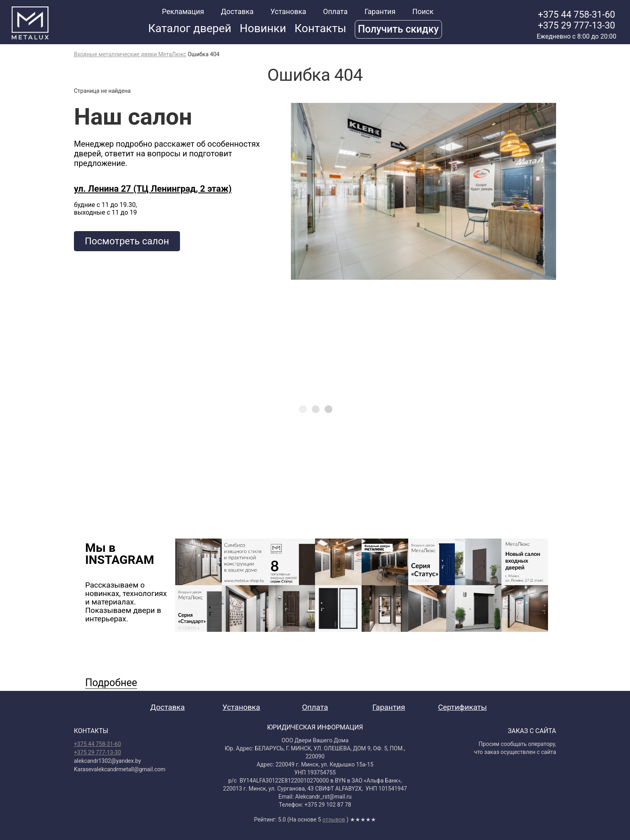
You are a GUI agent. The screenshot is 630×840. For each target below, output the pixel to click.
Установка (288, 11)
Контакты (320, 28)
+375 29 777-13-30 (577, 26)
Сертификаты (462, 707)
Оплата (335, 11)
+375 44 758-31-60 (577, 15)
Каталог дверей (190, 28)
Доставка (237, 11)
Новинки (263, 28)
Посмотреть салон (127, 241)
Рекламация (183, 11)
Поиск (423, 11)
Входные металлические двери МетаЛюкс (130, 54)
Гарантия (380, 11)
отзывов (334, 820)
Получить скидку (398, 29)
